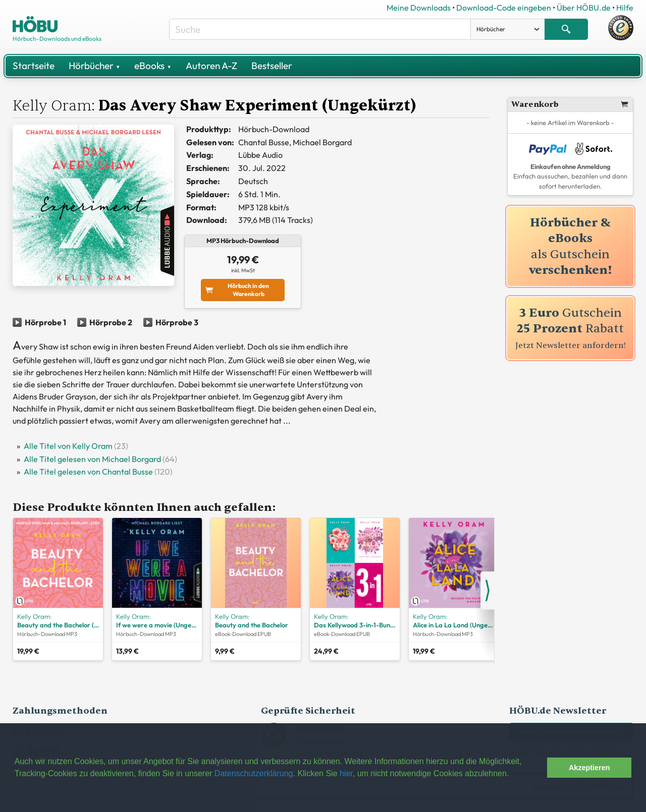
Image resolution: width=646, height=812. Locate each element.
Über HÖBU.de (584, 8)
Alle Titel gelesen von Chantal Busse (88, 472)
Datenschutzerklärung (254, 773)
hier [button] (346, 773)
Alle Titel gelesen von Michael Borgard (92, 459)
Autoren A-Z (211, 66)
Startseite (34, 66)
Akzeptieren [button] (589, 768)
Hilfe (625, 8)
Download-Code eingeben (504, 8)
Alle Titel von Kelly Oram (68, 446)
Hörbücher (94, 66)
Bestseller (272, 66)
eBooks (153, 66)
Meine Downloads (419, 8)
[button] (537, 768)
